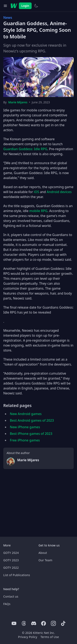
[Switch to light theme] (36, 6)
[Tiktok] (63, 623)
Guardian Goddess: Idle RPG (25, 149)
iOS (37, 192)
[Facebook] (44, 623)
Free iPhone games (25, 440)
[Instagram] (53, 623)
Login (25, 6)
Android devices (59, 192)
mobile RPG (38, 211)
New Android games (26, 414)
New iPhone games (25, 427)
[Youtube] (14, 623)
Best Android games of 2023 (32, 420)
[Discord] (34, 623)
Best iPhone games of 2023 (31, 434)
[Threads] (24, 623)
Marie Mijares (18, 102)
